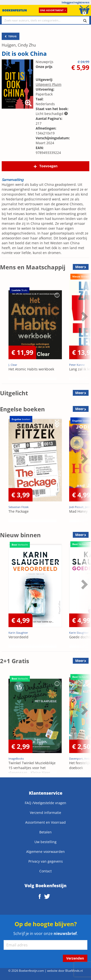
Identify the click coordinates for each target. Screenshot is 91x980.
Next (84, 316)
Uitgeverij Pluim (49, 84)
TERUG (11, 36)
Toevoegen (48, 166)
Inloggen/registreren (75, 2)
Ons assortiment (53, 10)
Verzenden (75, 958)
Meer (79, 267)
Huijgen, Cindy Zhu (19, 45)
